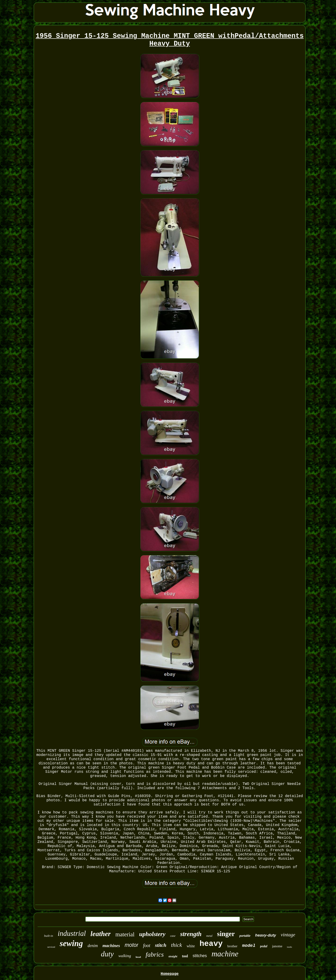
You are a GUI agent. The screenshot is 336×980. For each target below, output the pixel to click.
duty (107, 954)
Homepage (170, 974)
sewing (71, 943)
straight (173, 956)
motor (131, 945)
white (191, 946)
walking (125, 956)
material (125, 934)
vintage (288, 935)
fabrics (155, 954)
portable (245, 936)
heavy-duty (266, 935)
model (249, 946)
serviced (51, 947)
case (173, 936)
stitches (200, 956)
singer (226, 934)
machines (111, 946)
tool (185, 956)
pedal (264, 946)
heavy (211, 944)
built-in (49, 936)
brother (232, 946)
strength (191, 934)
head (138, 957)
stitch (161, 945)
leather (101, 934)
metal (209, 936)
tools (289, 947)
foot (147, 945)
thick (177, 945)
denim (93, 946)
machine (225, 954)
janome (277, 946)
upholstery (152, 934)
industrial (72, 933)
